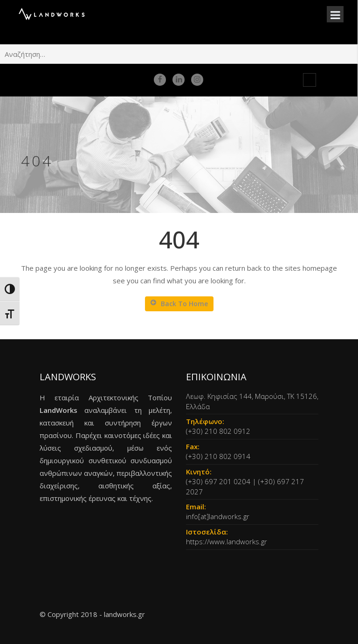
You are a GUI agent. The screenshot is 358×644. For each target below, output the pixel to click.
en (297, 80)
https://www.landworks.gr (227, 541)
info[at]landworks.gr (218, 516)
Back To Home (179, 304)
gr (310, 80)
